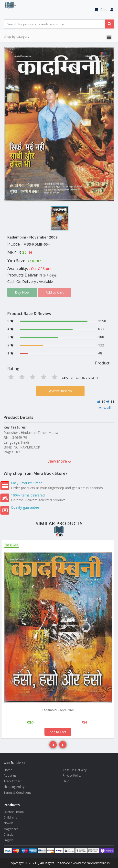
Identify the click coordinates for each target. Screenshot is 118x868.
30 (31, 253)
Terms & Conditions (17, 793)
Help (66, 781)
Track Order (12, 781)
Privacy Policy (72, 776)
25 (24, 252)
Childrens (10, 817)
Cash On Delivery (75, 770)
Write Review (60, 391)
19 (103, 402)
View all (105, 408)
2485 (65, 378)
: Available (45, 281)
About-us (10, 776)
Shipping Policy (14, 787)
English (8, 840)
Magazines (11, 829)
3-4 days (50, 275)
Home (8, 770)
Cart (101, 10)
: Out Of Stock (40, 269)
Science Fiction (14, 812)
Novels (8, 823)
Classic (8, 835)
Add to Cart (58, 732)
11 (112, 402)
